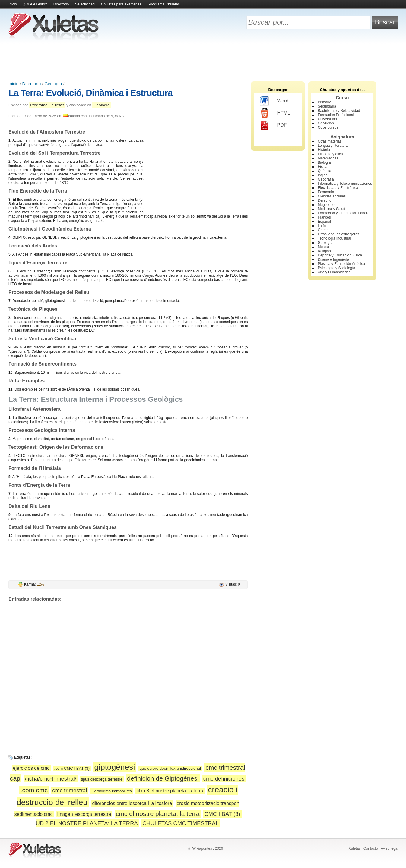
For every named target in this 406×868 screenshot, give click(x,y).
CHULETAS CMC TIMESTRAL (181, 823)
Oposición (326, 123)
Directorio (61, 4)
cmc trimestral (70, 790)
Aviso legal (389, 848)
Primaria (324, 102)
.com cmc (34, 790)
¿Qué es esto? (35, 4)
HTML (275, 113)
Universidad (327, 119)
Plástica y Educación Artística (341, 264)
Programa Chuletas (164, 4)
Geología (53, 84)
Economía (326, 192)
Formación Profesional (336, 115)
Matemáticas (328, 158)
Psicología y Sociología (336, 268)
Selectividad (85, 4)
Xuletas (354, 848)
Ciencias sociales (332, 196)
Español (324, 222)
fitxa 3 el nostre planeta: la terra (170, 791)
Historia (324, 150)
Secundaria (327, 106)
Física (322, 167)
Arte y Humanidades (334, 272)
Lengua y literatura (333, 146)
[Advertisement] (203, 60)
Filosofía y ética (330, 154)
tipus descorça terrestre (102, 779)
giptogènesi (114, 767)
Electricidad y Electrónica (338, 188)
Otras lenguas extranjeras (338, 234)
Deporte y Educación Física (340, 255)
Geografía (326, 179)
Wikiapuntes (202, 848)
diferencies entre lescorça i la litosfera (132, 803)
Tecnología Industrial (334, 238)
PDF (273, 125)
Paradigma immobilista (112, 791)
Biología (324, 162)
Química (324, 171)
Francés (324, 217)
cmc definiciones (224, 779)
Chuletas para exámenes (121, 4)
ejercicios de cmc (31, 768)
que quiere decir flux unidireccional (170, 768)
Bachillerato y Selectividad (339, 111)
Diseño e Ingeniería (333, 259)
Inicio (13, 4)
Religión (324, 251)
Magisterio (326, 205)
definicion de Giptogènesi (163, 778)
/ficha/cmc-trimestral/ (51, 779)
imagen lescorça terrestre (84, 814)
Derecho (324, 200)
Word (274, 101)
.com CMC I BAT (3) (72, 768)
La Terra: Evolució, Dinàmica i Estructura (90, 93)
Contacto (371, 848)
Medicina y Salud (331, 209)
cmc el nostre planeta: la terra (158, 814)
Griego (323, 230)
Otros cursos (328, 127)
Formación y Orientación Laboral (344, 213)
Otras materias (330, 141)
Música (323, 247)
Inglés (322, 175)
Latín (322, 226)
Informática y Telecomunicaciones (345, 184)
